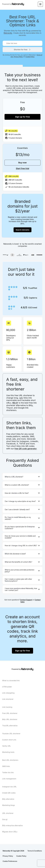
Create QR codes (9, 793)
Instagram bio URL (9, 787)
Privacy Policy (18, 57)
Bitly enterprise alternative (12, 825)
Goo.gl (5, 819)
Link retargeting (8, 693)
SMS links (6, 766)
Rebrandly (8, 33)
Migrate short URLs (10, 832)
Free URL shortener (10, 713)
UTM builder (7, 687)
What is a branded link (11, 681)
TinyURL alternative (10, 726)
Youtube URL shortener (11, 734)
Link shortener (8, 699)
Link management (9, 779)
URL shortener (8, 813)
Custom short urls (9, 740)
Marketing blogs (8, 805)
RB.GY (15, 403)
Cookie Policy (30, 57)
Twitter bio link (8, 772)
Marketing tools (8, 752)
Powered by (10, 4)
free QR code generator (26, 449)
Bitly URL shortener (10, 719)
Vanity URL (7, 746)
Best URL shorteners (10, 760)
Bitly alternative (8, 799)
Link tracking (7, 707)
